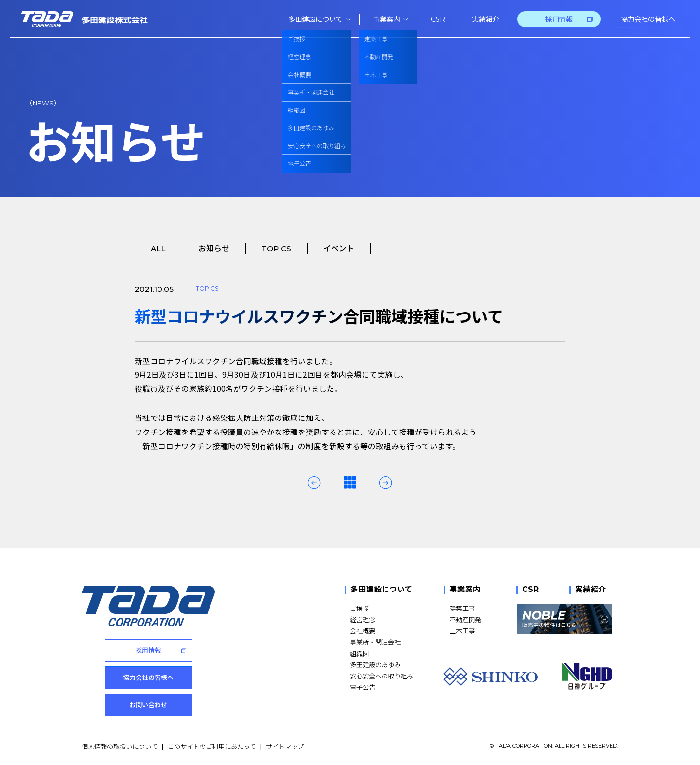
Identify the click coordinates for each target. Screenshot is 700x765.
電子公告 (363, 687)
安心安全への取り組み (382, 676)
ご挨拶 (359, 608)
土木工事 (462, 631)
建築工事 (462, 608)
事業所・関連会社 (375, 642)
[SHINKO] (490, 677)
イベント (339, 249)
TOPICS (276, 249)
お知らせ (214, 249)
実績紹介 (591, 590)
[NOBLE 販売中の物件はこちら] (564, 619)
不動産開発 (465, 619)
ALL (158, 249)
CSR (530, 590)
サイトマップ (285, 745)
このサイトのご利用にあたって (212, 745)
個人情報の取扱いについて (120, 745)
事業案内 (465, 590)
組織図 (359, 653)
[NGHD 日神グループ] (587, 676)
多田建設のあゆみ (375, 665)
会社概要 (363, 631)
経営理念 (363, 619)
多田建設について (382, 590)
